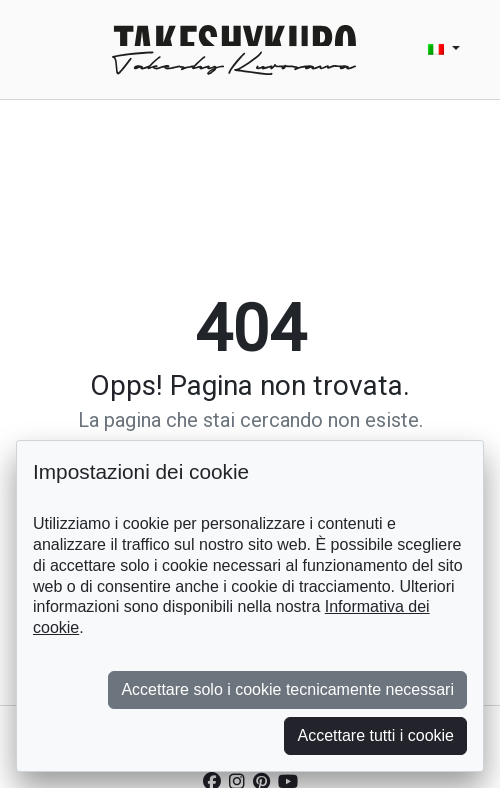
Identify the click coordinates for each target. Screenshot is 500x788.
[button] (444, 49)
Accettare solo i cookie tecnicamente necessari (287, 689)
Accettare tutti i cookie (375, 735)
